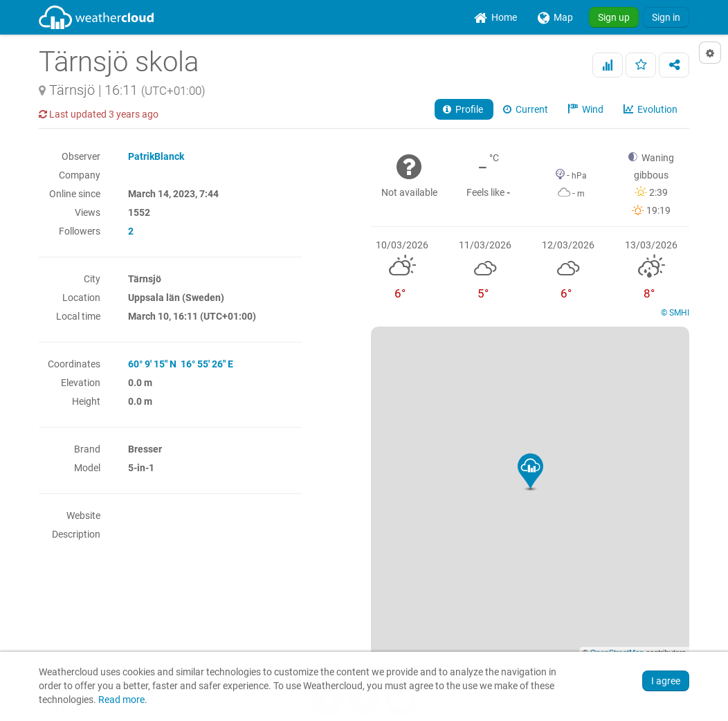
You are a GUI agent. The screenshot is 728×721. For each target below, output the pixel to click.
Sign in (666, 17)
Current (527, 109)
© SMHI (675, 313)
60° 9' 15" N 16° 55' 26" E (181, 364)
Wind (587, 109)
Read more (121, 700)
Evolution (652, 109)
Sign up (614, 17)
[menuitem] (495, 17)
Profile (464, 109)
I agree (666, 681)
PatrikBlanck (156, 156)
